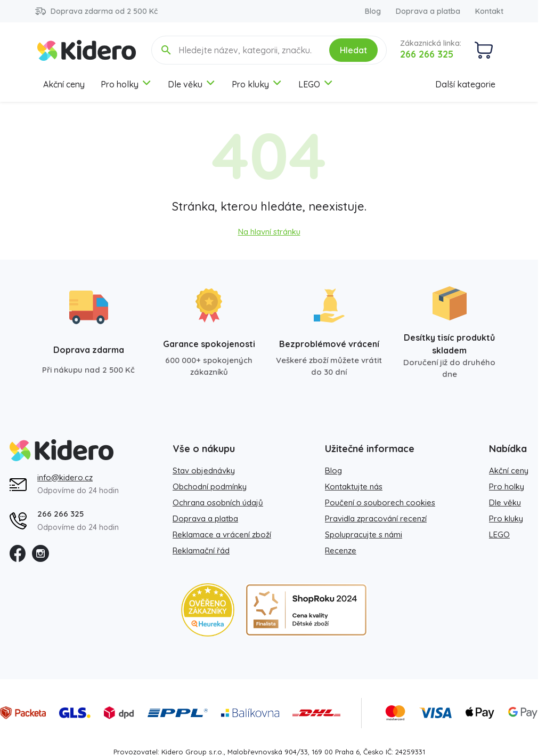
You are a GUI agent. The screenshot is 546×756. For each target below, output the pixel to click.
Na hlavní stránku (269, 232)
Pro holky (126, 84)
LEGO (316, 84)
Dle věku (192, 84)
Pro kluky (257, 84)
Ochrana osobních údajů (218, 502)
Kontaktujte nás (354, 486)
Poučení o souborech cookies (380, 502)
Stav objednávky (204, 471)
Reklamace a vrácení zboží (222, 534)
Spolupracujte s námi (364, 534)
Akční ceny (64, 84)
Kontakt (489, 11)
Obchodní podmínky (210, 486)
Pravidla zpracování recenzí (376, 518)
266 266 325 (427, 54)
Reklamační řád (201, 550)
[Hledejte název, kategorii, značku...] (246, 50)
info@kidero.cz (65, 477)
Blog (373, 11)
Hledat (353, 50)
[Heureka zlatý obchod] (208, 610)
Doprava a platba (428, 11)
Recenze (341, 550)
